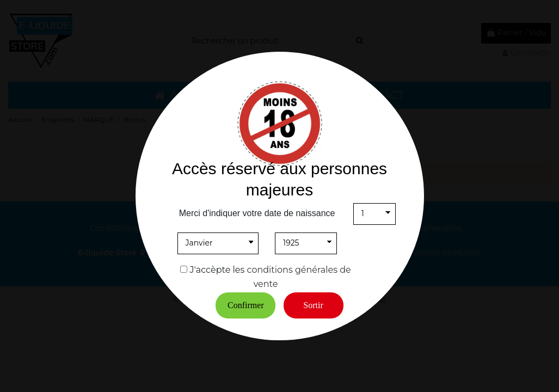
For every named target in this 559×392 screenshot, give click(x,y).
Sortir (313, 305)
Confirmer (246, 305)
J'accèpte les (217, 270)
